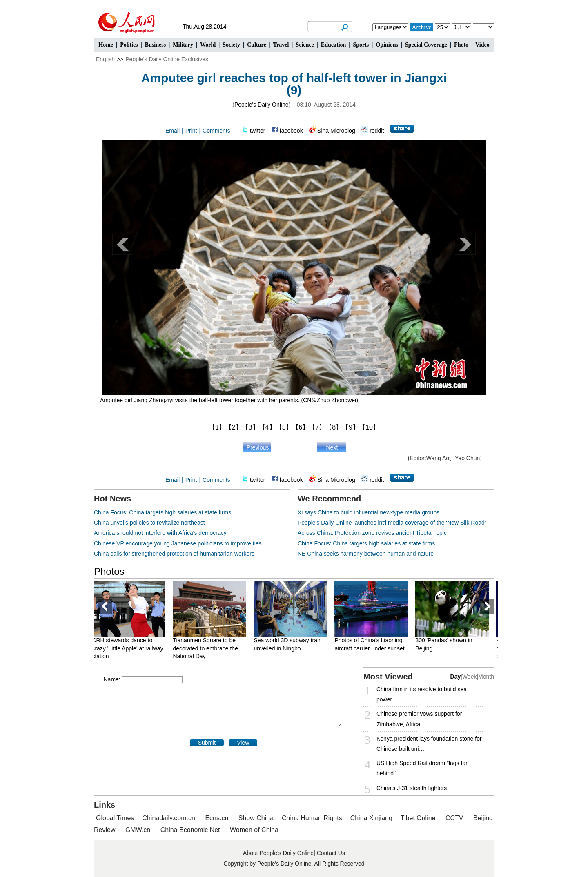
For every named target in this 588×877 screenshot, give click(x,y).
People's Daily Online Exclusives (167, 59)
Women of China (254, 830)
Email (173, 131)
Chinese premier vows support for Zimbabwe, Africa (419, 719)
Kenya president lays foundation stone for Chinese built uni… (429, 744)
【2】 (234, 427)
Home (106, 45)
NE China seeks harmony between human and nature (366, 554)
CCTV (454, 818)
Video (482, 45)
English (105, 59)
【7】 (317, 427)
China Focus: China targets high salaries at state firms (163, 512)
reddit (377, 131)
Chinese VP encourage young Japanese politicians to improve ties (178, 543)
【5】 (284, 427)
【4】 (267, 427)
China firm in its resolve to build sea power (422, 694)
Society (231, 45)
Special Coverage (426, 45)
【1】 (217, 427)
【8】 (334, 427)
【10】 (369, 427)
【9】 (351, 427)
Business (155, 45)
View (243, 743)
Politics (129, 45)
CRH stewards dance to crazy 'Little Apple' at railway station (133, 648)
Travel (281, 45)
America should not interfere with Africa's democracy (160, 533)
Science (305, 45)
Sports (361, 45)
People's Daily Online (262, 105)
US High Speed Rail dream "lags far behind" (422, 768)
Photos (109, 571)
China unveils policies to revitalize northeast (149, 523)
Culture (256, 45)
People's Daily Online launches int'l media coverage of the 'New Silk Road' (392, 523)
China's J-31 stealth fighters (412, 788)
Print (191, 131)
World (208, 45)
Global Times (115, 818)
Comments (216, 131)
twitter (257, 131)
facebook (291, 131)
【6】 (301, 427)
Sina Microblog (336, 131)
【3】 (251, 427)
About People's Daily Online (278, 853)
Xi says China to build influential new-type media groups (369, 512)
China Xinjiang (371, 818)
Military (183, 45)
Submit (207, 743)
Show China (256, 818)
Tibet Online (418, 818)
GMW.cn (139, 830)
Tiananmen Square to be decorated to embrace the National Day (211, 648)
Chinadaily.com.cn (169, 818)
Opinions (387, 45)
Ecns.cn (217, 818)
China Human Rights (312, 818)
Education (333, 45)
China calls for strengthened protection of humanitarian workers (174, 554)
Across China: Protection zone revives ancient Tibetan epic (372, 533)
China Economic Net (190, 830)
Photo (461, 45)
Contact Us (331, 853)
